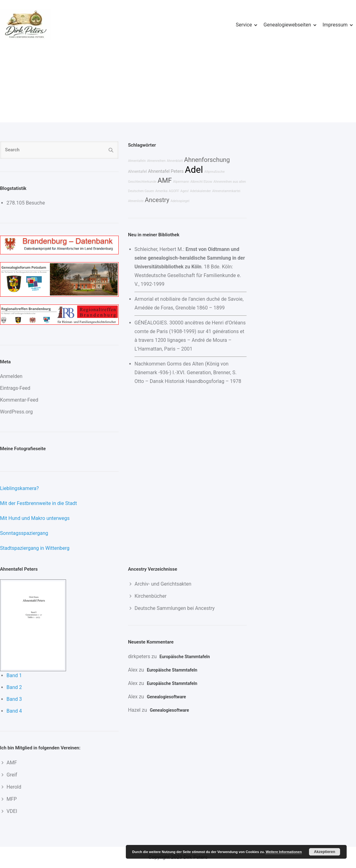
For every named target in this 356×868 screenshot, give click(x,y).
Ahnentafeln (137, 161)
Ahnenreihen (156, 161)
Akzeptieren (325, 852)
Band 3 (14, 699)
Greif (12, 775)
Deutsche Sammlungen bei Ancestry (175, 608)
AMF (165, 180)
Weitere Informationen (284, 852)
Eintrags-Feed (15, 388)
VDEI (12, 811)
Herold (14, 787)
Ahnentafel (137, 171)
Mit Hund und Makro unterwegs (35, 518)
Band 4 (14, 711)
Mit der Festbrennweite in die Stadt (38, 503)
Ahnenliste (136, 201)
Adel (194, 170)
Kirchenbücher (151, 596)
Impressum (335, 25)
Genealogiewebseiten (287, 25)
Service (244, 25)
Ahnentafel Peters (166, 171)
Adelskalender (200, 191)
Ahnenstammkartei (226, 191)
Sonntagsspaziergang (24, 533)
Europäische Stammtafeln (185, 657)
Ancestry (157, 200)
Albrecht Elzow (201, 182)
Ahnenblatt (175, 161)
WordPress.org (16, 412)
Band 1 (14, 675)
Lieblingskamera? (19, 488)
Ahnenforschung (207, 160)
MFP (12, 799)
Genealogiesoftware (166, 697)
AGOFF (174, 191)
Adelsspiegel (180, 201)
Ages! (185, 191)
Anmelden (11, 376)
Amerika (161, 191)
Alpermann (181, 182)
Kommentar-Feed (19, 400)
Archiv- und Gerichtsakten (163, 584)
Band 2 (14, 687)
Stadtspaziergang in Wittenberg (35, 548)
